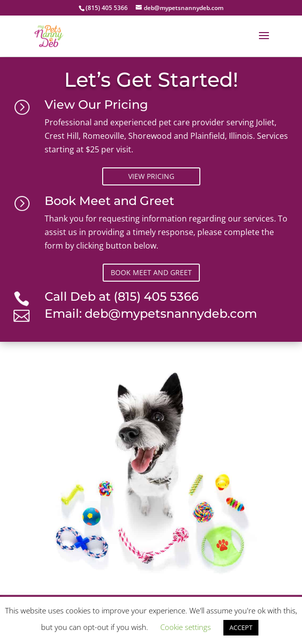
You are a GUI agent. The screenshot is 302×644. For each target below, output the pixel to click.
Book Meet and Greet (151, 272)
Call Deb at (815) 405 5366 (122, 296)
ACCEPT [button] (241, 627)
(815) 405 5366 (107, 8)
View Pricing (151, 176)
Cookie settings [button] (186, 627)
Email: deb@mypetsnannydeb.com (151, 313)
